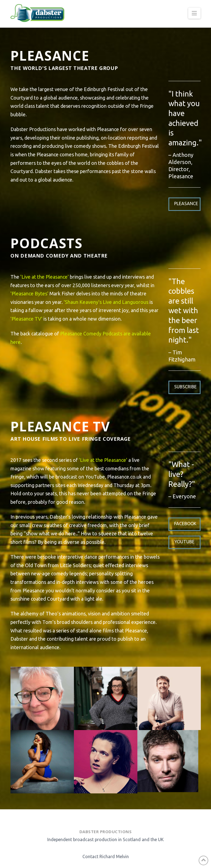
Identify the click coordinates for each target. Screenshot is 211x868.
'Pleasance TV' (26, 319)
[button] (194, 13)
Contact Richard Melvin (106, 856)
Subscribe (185, 387)
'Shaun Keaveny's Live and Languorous (106, 302)
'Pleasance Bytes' (29, 293)
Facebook (185, 524)
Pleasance (186, 203)
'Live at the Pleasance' (45, 277)
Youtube (184, 542)
